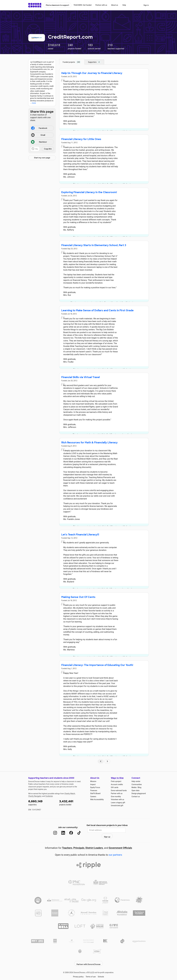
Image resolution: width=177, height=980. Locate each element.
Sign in (146, 5)
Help (124, 5)
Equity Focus (95, 787)
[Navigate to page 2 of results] (107, 761)
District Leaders (94, 843)
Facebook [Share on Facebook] (39, 128)
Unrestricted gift (117, 806)
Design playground (139, 793)
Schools (101, 970)
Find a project (116, 781)
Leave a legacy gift (118, 803)
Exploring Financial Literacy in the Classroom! (89, 192)
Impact (93, 784)
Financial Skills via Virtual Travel (81, 377)
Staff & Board (95, 793)
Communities (137, 784)
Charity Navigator (35, 796)
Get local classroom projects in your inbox (107, 826)
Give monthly (116, 797)
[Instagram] (53, 830)
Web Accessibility (97, 799)
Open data (135, 790)
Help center (136, 781)
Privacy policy (78, 970)
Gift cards (115, 787)
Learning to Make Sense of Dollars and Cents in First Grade (97, 310)
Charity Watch (70, 794)
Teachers (67, 843)
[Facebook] (69, 830)
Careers (93, 797)
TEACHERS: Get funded (82, 5)
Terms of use (91, 970)
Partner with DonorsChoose (88, 957)
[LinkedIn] (61, 830)
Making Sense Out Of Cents (78, 597)
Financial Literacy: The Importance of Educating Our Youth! (97, 665)
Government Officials (120, 843)
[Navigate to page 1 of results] (101, 761)
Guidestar (49, 796)
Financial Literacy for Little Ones (81, 139)
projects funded (73, 802)
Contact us (136, 797)
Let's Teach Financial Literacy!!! (80, 535)
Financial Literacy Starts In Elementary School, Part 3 (94, 245)
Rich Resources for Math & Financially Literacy (89, 442)
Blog (140, 787)
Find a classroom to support (57, 5)
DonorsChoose (35, 5)
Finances (94, 790)
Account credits (117, 784)
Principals (79, 843)
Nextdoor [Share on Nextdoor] (39, 142)
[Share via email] (42, 135)
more (34, 103)
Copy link (48, 149)
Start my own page (42, 158)
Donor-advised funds (119, 790)
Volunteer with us (118, 799)
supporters (42, 802)
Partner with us (101, 5)
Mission (93, 781)
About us (115, 5)
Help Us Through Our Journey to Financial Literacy (92, 73)
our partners (115, 850)
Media (134, 787)
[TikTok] (77, 830)
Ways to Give (117, 778)
